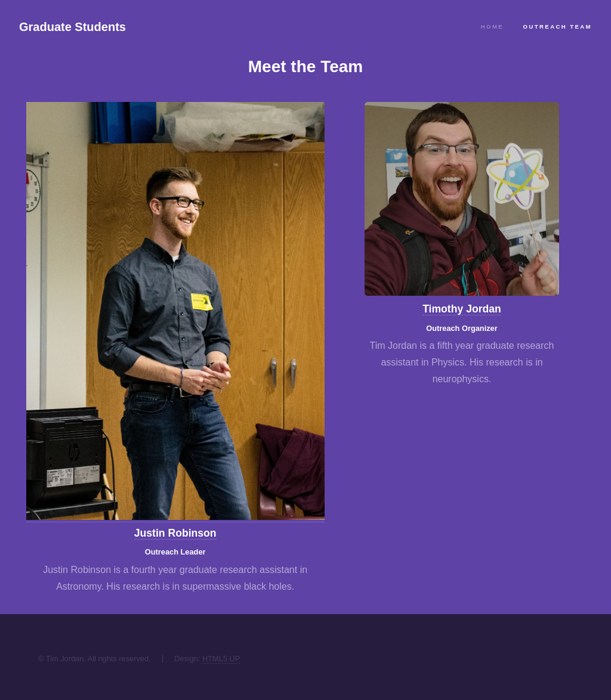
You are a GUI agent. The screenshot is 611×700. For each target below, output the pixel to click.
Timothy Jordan (462, 309)
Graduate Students (72, 27)
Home (492, 27)
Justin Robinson (175, 533)
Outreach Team (558, 27)
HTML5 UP (221, 659)
